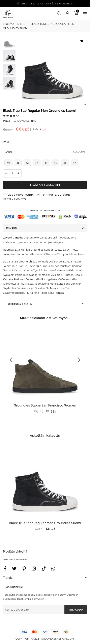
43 (37, 163)
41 (18, 163)
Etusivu (8, 24)
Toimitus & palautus (54, 195)
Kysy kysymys (15, 199)
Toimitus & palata (19, 304)
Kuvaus (11, 228)
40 (8, 163)
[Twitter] (14, 568)
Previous (11, 360)
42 (27, 163)
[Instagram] (24, 568)
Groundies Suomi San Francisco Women (45, 405)
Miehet (22, 24)
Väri (6, 142)
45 (55, 163)
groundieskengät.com (57, 639)
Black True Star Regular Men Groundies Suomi (45, 523)
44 (46, 163)
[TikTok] (44, 568)
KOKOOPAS (79, 152)
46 (65, 163)
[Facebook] (5, 568)
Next (85, 105)
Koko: (45, 152)
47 (75, 163)
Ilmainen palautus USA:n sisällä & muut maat (45, 4)
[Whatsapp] (53, 568)
